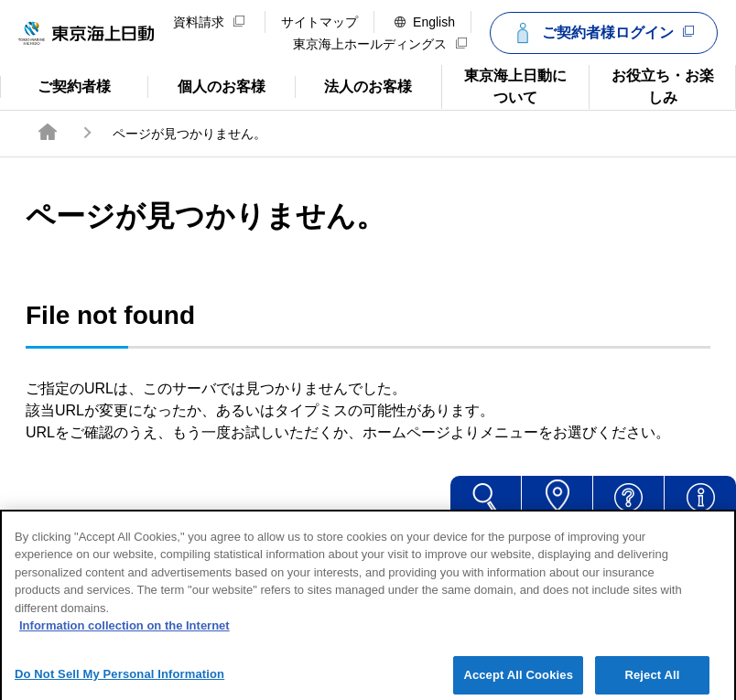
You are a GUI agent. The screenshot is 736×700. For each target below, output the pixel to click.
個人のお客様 (206, 85)
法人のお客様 (354, 85)
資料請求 (209, 22)
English (425, 22)
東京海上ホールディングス (380, 44)
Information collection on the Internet (124, 637)
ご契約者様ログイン (601, 33)
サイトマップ (319, 22)
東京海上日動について (504, 85)
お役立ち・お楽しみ (651, 85)
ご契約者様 (73, 85)
